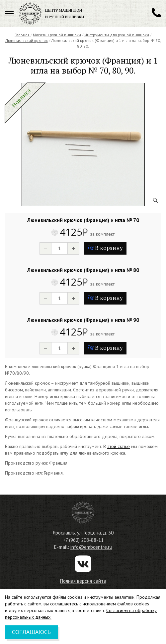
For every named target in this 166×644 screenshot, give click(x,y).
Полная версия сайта (83, 581)
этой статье (119, 446)
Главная (22, 35)
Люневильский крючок (27, 40)
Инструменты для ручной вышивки (117, 35)
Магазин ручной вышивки (57, 35)
